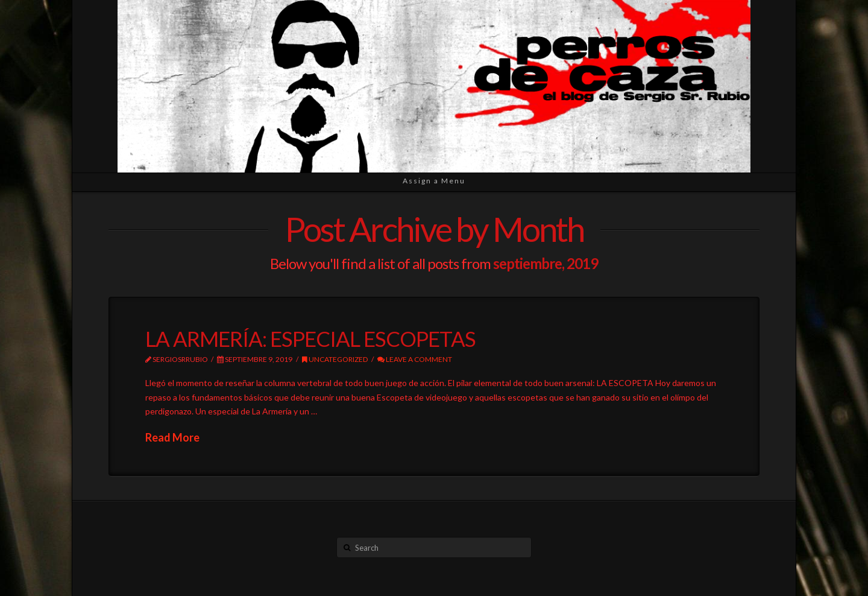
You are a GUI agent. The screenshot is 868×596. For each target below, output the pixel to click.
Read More (172, 437)
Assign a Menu (434, 181)
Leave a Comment (415, 359)
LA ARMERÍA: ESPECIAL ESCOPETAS (310, 338)
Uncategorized (335, 359)
